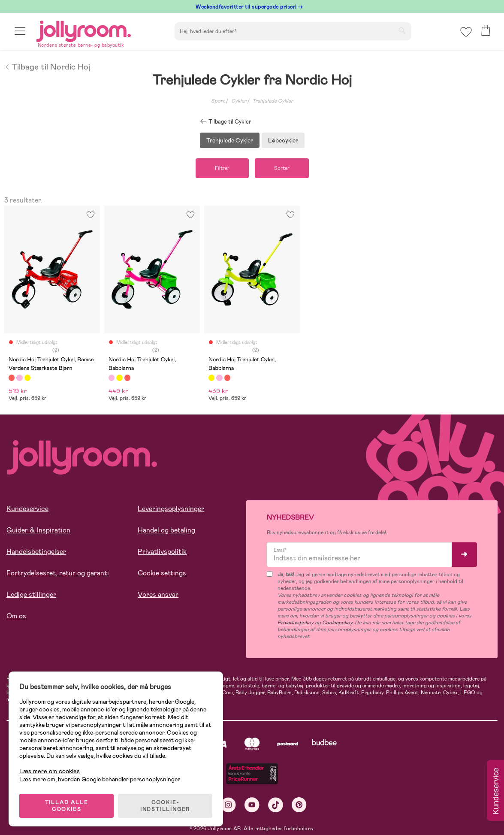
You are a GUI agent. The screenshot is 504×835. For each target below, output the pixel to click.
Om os (16, 616)
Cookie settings (162, 573)
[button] (20, 31)
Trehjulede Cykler (273, 101)
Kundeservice (27, 509)
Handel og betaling (166, 530)
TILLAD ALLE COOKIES (67, 806)
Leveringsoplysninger (171, 509)
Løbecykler (283, 140)
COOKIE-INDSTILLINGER (165, 806)
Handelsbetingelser (36, 552)
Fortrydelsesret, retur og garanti (58, 573)
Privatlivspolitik (162, 552)
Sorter (282, 168)
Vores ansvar (158, 594)
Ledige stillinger (31, 594)
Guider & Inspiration (38, 530)
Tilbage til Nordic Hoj (47, 66)
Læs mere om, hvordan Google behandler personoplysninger (100, 779)
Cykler (239, 101)
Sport (218, 101)
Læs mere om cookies (50, 771)
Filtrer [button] (222, 168)
